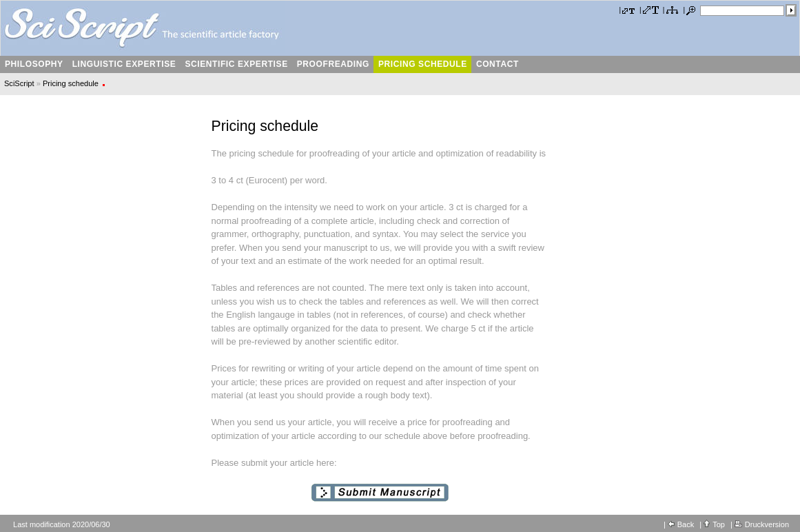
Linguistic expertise (124, 64)
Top (719, 524)
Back (686, 524)
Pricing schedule (422, 64)
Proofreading (333, 64)
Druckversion (767, 524)
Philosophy (34, 64)
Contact (497, 64)
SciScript (19, 83)
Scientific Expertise (236, 64)
